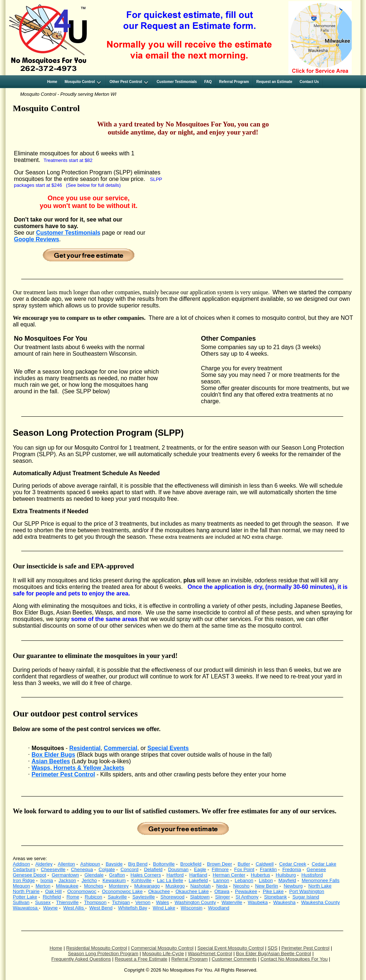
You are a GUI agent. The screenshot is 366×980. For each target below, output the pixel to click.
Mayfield (287, 880)
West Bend (101, 908)
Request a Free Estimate (141, 959)
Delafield (153, 869)
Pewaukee (246, 891)
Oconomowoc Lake (122, 891)
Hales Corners (146, 875)
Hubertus (260, 875)
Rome (73, 897)
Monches (94, 886)
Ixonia (47, 880)
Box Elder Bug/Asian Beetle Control (274, 953)
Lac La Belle (170, 880)
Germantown (65, 875)
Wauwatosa (26, 908)
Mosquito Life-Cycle (163, 953)
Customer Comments (234, 959)
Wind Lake (164, 908)
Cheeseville (53, 869)
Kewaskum (114, 880)
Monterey (119, 886)
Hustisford (312, 875)
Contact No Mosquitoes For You (294, 959)
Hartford (175, 875)
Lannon (221, 880)
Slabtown (200, 897)
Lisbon (266, 880)
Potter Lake (25, 897)
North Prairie (26, 891)
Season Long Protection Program (103, 953)
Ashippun (90, 864)
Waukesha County (321, 902)
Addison (21, 864)
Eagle (200, 869)
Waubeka (258, 902)
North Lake (320, 886)
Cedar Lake (324, 864)
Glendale (94, 875)
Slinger (223, 897)
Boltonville (164, 864)
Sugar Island (306, 897)
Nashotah (201, 886)
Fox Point (244, 869)
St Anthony (247, 897)
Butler (244, 864)
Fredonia (292, 869)
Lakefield (198, 880)
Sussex (43, 902)
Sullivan (21, 902)
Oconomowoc (82, 891)
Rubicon (94, 897)
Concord (129, 869)
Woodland (219, 908)
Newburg (293, 886)
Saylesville (144, 897)
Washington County (195, 902)
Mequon (21, 886)
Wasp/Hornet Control (210, 953)
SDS (272, 948)
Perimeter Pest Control (306, 948)
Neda (222, 886)
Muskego (175, 886)
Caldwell (264, 864)
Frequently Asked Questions (81, 959)
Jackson (67, 880)
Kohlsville (141, 880)
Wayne (51, 908)
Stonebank (276, 897)
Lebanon (244, 880)
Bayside (114, 864)
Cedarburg (24, 869)
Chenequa (82, 869)
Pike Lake (273, 891)
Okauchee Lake (192, 891)
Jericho (89, 880)
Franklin (268, 869)
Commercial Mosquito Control (162, 948)
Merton (43, 886)
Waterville (232, 902)
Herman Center (229, 875)
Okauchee (159, 891)
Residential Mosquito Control (97, 948)
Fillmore (220, 869)
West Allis (74, 908)
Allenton (66, 864)
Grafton (117, 875)
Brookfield (191, 864)
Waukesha (285, 902)
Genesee (316, 869)
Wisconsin (192, 908)
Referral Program (190, 959)
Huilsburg (286, 875)
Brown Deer (219, 864)
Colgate (107, 869)
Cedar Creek (293, 864)
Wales (163, 902)
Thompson (95, 902)
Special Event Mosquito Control (230, 948)
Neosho (241, 886)
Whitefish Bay (133, 908)
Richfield (52, 897)
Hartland (198, 875)
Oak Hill (53, 891)
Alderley (44, 864)
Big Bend (138, 864)
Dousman (178, 869)
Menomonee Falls (320, 880)
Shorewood (172, 897)
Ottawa (222, 891)
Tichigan (121, 902)
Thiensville (67, 902)
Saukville (117, 897)
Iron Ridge (24, 880)
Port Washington (307, 891)
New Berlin (267, 886)
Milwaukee (67, 886)
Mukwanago (147, 886)
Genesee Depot (29, 875)
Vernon (143, 902)
